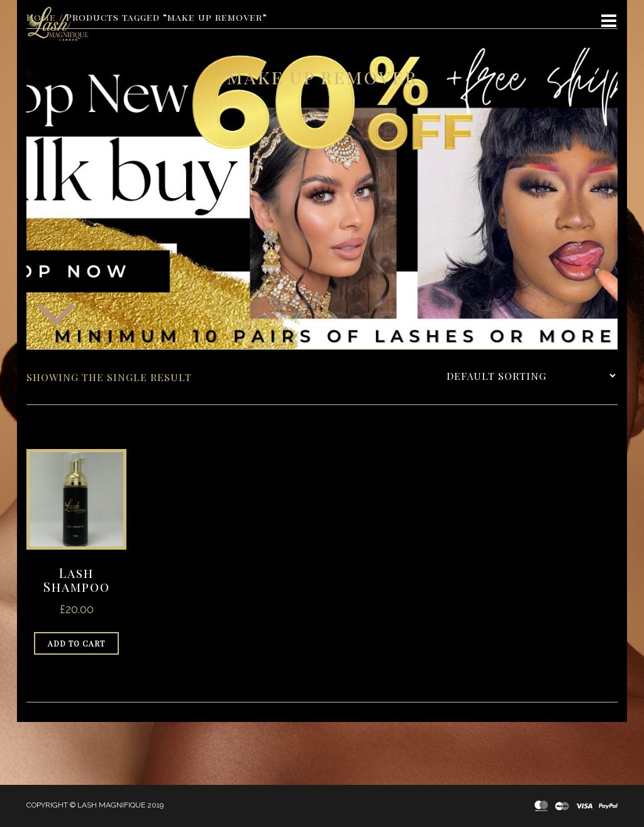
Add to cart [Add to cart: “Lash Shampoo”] (76, 643)
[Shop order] (531, 376)
